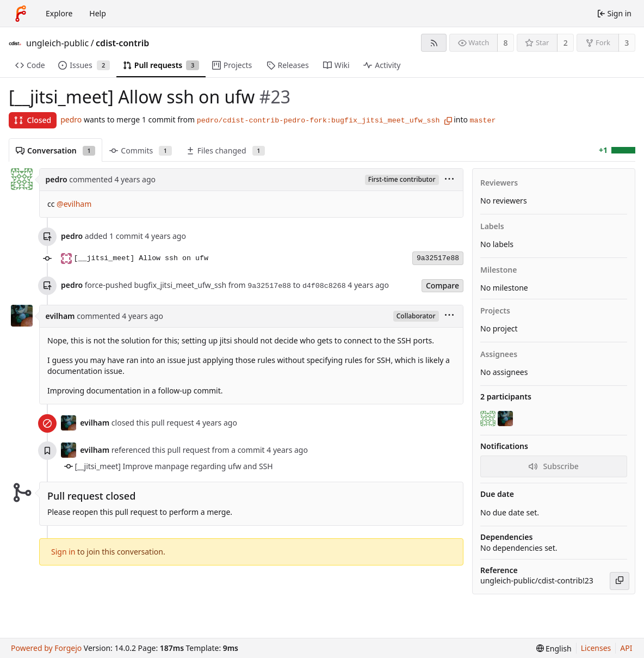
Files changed (225, 150)
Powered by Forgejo (46, 648)
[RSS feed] (434, 43)
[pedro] (489, 419)
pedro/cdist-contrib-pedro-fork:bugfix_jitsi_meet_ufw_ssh (318, 121)
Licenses (596, 648)
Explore (59, 13)
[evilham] (506, 419)
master (483, 121)
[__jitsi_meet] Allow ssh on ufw (141, 258)
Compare (442, 285)
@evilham (74, 204)
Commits (140, 150)
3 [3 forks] (627, 43)
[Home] (21, 14)
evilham (60, 316)
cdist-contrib (122, 43)
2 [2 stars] (566, 43)
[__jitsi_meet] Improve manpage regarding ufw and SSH (174, 466)
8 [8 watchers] (506, 43)
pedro (71, 119)
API (626, 648)
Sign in (63, 552)
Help (98, 13)
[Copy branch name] (448, 121)
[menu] (449, 180)
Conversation (55, 150)
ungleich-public (57, 43)
